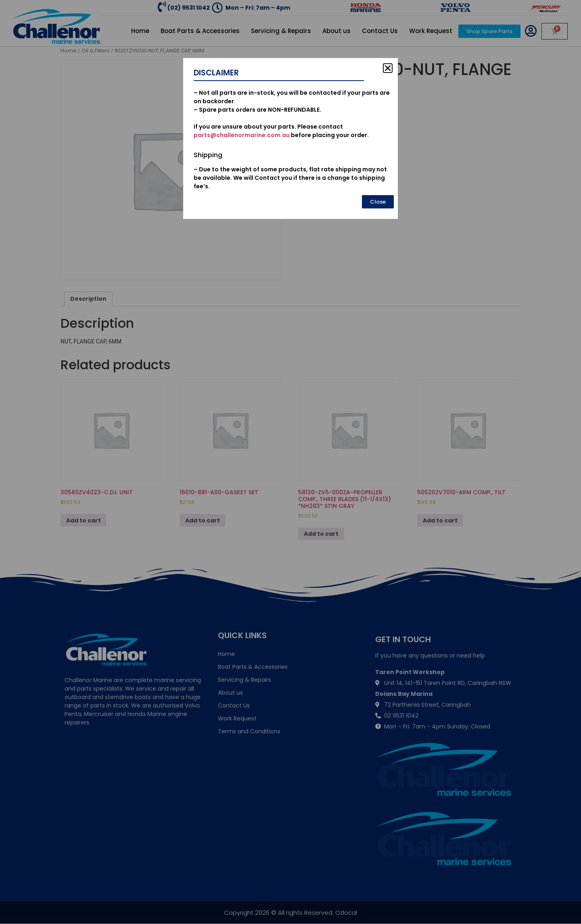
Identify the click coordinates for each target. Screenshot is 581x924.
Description (88, 299)
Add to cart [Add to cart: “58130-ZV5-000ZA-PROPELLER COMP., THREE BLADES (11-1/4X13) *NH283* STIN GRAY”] (321, 534)
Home (140, 31)
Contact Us (380, 31)
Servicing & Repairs (281, 31)
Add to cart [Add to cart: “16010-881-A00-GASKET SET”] (203, 520)
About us (336, 31)
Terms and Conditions (249, 731)
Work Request (431, 31)
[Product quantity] (311, 130)
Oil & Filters (96, 51)
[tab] (88, 299)
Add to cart (345, 127)
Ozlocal (346, 913)
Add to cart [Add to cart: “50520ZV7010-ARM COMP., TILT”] (440, 520)
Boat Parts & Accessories (200, 31)
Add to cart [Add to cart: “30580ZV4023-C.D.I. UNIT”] (84, 520)
